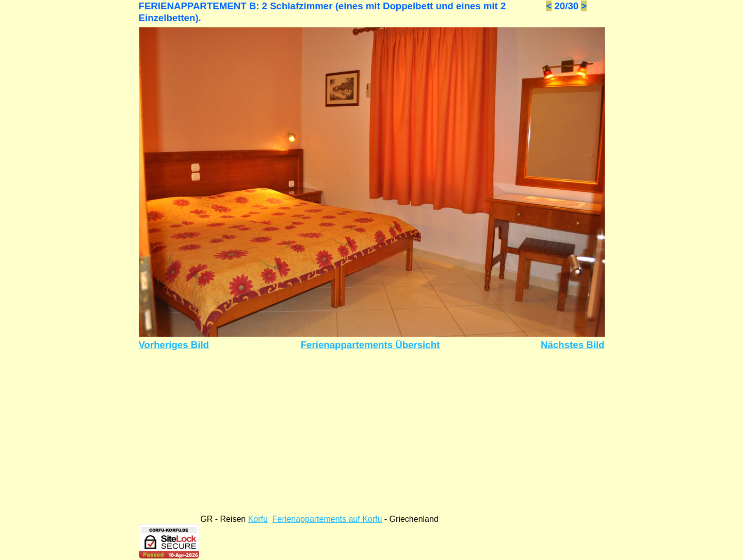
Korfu (258, 519)
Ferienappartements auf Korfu (327, 519)
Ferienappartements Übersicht (370, 345)
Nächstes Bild (572, 345)
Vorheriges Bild (174, 345)
